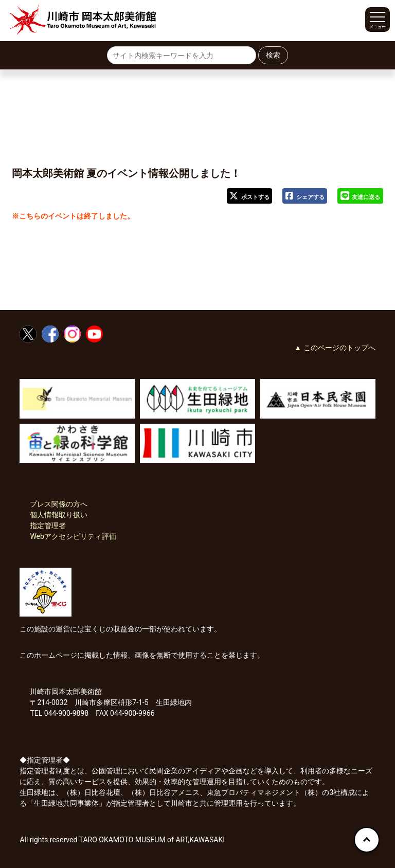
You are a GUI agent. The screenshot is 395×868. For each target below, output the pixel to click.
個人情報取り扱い (59, 515)
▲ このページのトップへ (335, 348)
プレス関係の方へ (59, 504)
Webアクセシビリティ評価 (73, 536)
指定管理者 (48, 526)
